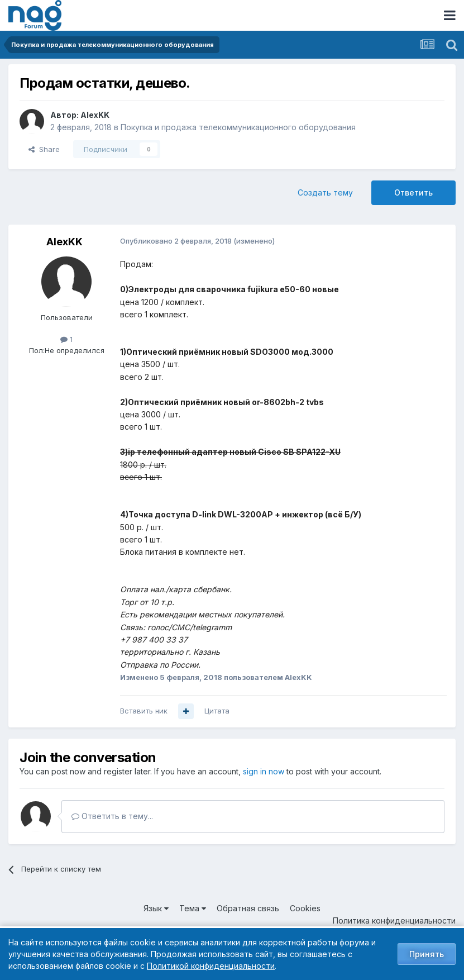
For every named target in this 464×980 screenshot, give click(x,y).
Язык (156, 908)
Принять (427, 954)
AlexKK (95, 115)
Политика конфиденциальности (394, 920)
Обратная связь (248, 908)
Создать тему (325, 192)
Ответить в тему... (112, 816)
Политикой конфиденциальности (211, 966)
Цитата (217, 711)
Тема (193, 908)
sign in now (264, 771)
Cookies (305, 908)
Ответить (413, 192)
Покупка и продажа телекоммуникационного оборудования (238, 127)
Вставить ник (144, 711)
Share (44, 149)
